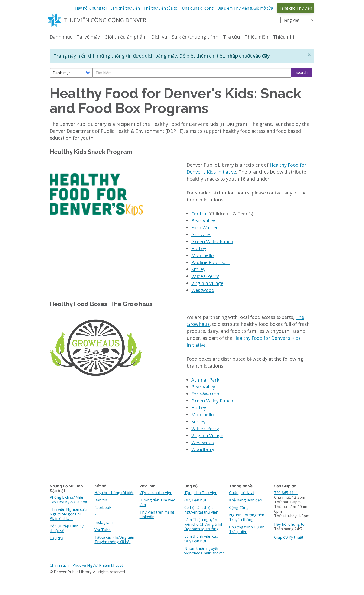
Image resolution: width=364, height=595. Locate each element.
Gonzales (201, 234)
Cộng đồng (239, 508)
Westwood (203, 290)
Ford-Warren (205, 394)
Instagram (104, 522)
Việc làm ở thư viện (156, 493)
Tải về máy (88, 37)
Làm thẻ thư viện (125, 8)
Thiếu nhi (284, 37)
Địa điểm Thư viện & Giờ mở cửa (245, 8)
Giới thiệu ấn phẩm (126, 37)
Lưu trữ (56, 538)
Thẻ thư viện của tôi (161, 8)
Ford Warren (205, 228)
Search (302, 72)
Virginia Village (207, 283)
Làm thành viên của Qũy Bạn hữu (201, 539)
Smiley (198, 269)
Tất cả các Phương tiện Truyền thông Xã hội (114, 540)
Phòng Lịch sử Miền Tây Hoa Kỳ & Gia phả (68, 500)
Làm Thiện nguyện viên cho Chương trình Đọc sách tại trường (204, 524)
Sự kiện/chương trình (195, 37)
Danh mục (61, 37)
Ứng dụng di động (198, 8)
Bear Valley (203, 221)
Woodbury (203, 449)
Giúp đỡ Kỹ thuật (289, 537)
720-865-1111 (286, 493)
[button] (309, 55)
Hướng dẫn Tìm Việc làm (157, 502)
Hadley (199, 248)
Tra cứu (232, 37)
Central (199, 214)
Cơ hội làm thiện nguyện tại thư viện (201, 510)
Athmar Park (205, 380)
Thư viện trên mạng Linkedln (157, 514)
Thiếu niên (257, 37)
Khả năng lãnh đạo (246, 500)
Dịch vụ (159, 37)
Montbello (203, 255)
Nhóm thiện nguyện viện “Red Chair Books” (204, 551)
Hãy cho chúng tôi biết (114, 493)
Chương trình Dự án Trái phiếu (247, 529)
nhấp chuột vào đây (248, 56)
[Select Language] (297, 20)
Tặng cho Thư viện (296, 8)
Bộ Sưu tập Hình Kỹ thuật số (67, 528)
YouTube (102, 530)
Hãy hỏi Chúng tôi (91, 8)
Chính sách (59, 565)
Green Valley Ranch (212, 241)
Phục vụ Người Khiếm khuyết (98, 565)
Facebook (103, 508)
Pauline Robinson (210, 262)
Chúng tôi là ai (242, 493)
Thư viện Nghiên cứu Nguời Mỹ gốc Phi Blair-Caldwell (68, 514)
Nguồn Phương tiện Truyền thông (247, 517)
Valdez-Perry (205, 276)
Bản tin (101, 500)
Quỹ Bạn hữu (196, 500)
